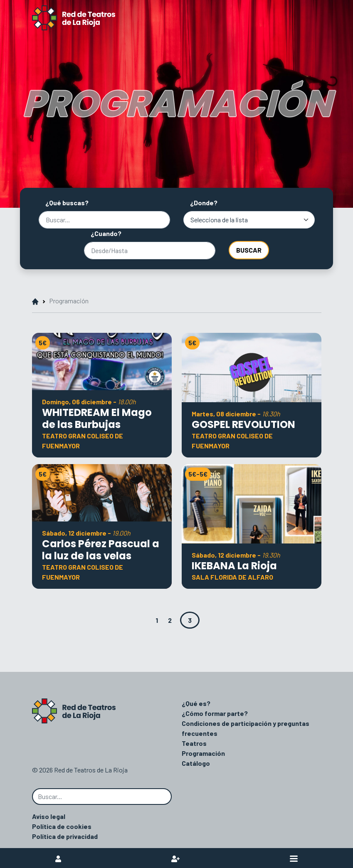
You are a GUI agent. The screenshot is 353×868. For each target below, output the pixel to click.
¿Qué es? (196, 703)
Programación (203, 753)
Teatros (194, 743)
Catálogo (196, 763)
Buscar (249, 250)
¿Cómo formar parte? (215, 713)
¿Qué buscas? (67, 203)
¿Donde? (204, 203)
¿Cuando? (106, 233)
